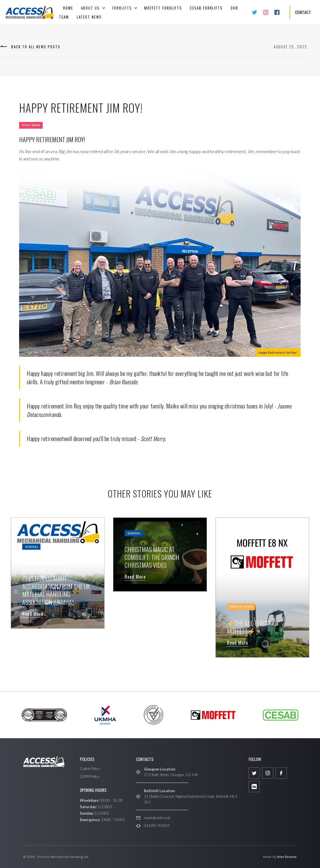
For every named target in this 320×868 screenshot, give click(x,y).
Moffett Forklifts (163, 8)
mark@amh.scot (157, 818)
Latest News (89, 17)
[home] (30, 12)
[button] (93, 8)
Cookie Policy (90, 769)
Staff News (31, 126)
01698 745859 (157, 826)
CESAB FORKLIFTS (206, 8)
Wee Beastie (287, 857)
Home (68, 8)
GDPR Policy (90, 776)
